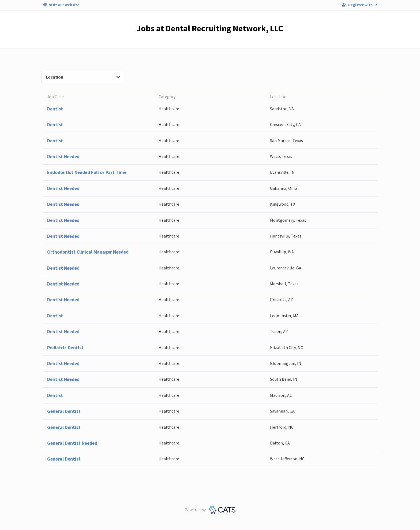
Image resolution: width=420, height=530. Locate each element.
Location (83, 77)
